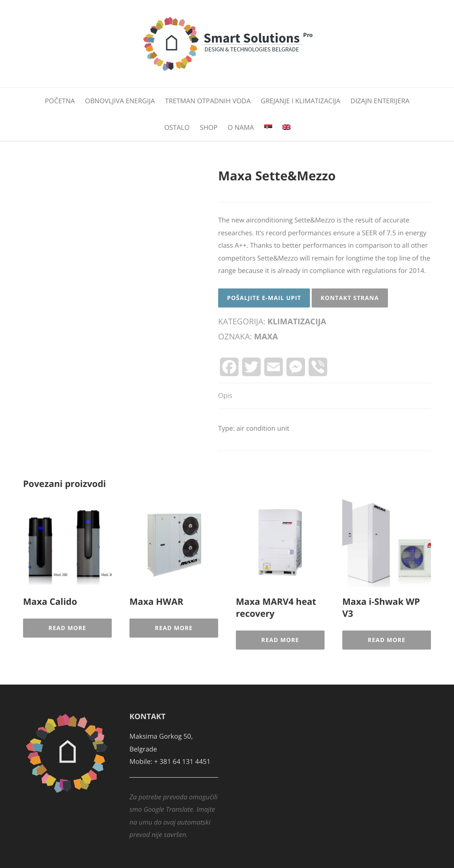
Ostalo (177, 128)
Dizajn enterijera (380, 101)
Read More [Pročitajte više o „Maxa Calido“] (67, 628)
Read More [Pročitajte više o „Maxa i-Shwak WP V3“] (386, 640)
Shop (209, 128)
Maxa (266, 337)
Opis (225, 396)
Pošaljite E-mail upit (264, 298)
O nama (241, 128)
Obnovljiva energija (120, 101)
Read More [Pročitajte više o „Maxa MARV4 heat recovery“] (280, 640)
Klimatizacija (297, 322)
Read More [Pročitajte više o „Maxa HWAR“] (174, 628)
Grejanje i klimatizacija (301, 101)
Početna (60, 101)
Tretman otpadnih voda (208, 101)
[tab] (225, 396)
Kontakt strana (350, 298)
